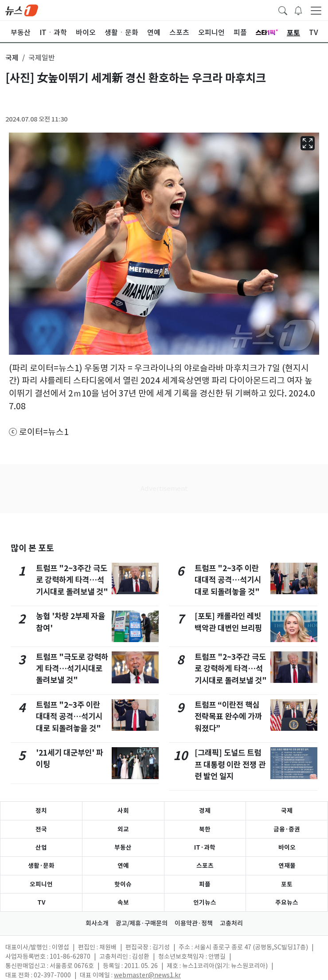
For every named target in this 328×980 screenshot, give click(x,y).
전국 (41, 829)
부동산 (123, 847)
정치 (41, 811)
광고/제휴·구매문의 (142, 923)
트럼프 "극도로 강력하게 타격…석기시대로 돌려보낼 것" (72, 669)
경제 (205, 811)
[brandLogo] (22, 10)
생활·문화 (41, 866)
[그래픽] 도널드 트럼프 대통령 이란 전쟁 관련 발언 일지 (230, 764)
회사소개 (97, 923)
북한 (205, 829)
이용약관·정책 (194, 923)
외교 (123, 829)
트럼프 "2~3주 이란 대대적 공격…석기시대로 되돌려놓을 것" (69, 717)
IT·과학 (205, 847)
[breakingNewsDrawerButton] (298, 10)
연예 (123, 866)
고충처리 (231, 923)
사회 (123, 811)
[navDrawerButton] (316, 10)
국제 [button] (12, 58)
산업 (41, 847)
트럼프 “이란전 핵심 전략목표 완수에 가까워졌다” (228, 717)
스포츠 (205, 866)
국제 (287, 811)
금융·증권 (287, 829)
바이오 (287, 847)
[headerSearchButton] (283, 10)
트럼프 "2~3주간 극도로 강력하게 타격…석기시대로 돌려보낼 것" (72, 580)
